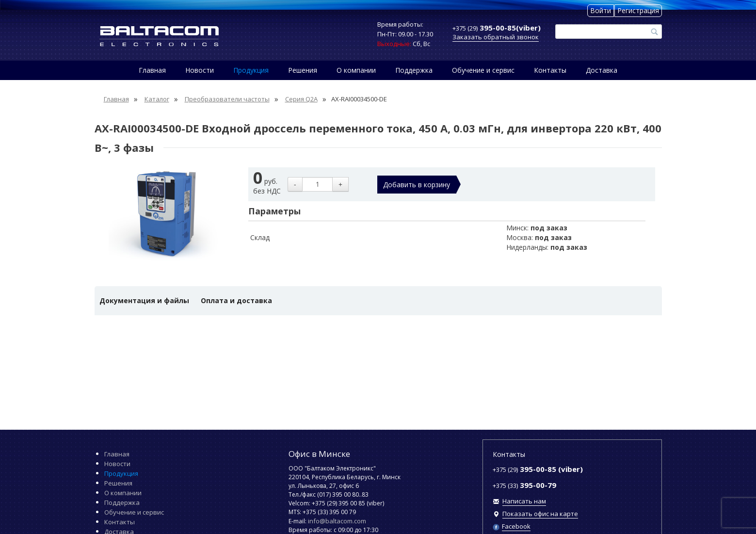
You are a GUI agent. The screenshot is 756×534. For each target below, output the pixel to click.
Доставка (602, 70)
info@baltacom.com (337, 521)
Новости (200, 70)
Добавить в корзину (417, 185)
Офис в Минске (319, 454)
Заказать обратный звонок (496, 37)
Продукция (251, 70)
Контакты (550, 70)
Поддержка (414, 70)
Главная (152, 70)
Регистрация (638, 10)
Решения (303, 70)
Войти (601, 10)
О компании (356, 70)
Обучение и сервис (483, 70)
